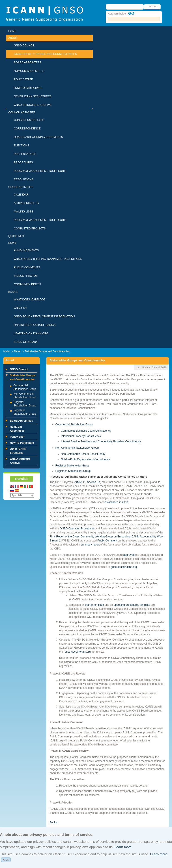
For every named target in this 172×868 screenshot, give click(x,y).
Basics (13, 292)
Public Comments (27, 267)
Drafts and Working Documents (38, 137)
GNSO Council (24, 46)
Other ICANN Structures (33, 96)
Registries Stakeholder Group (73, 471)
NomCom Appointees (29, 71)
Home (12, 31)
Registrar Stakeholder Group (72, 466)
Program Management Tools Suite (40, 171)
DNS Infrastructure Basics (35, 325)
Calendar (21, 195)
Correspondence (27, 129)
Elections (21, 146)
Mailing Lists (24, 212)
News (12, 243)
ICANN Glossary (26, 342)
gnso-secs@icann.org (124, 567)
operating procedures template (132, 605)
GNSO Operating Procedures (77, 529)
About (13, 38)
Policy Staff (23, 79)
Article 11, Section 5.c (87, 482)
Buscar (152, 6)
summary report (90, 545)
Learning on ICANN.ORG (31, 333)
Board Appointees (28, 62)
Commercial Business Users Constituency (86, 431)
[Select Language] (22, 495)
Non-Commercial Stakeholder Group (77, 448)
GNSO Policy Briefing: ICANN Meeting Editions (48, 259)
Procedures (23, 162)
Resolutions (24, 179)
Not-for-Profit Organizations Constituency (85, 459)
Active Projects (26, 203)
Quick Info (16, 236)
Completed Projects (30, 229)
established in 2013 (116, 502)
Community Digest (28, 284)
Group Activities (21, 187)
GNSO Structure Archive (33, 105)
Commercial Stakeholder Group (74, 425)
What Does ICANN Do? (30, 300)
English (54, 822)
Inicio (6, 351)
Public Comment (107, 541)
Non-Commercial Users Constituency (83, 454)
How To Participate (28, 88)
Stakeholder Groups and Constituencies (45, 54)
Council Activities (22, 112)
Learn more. (124, 847)
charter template (94, 605)
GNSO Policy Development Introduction (44, 316)
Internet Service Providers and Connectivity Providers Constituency (101, 441)
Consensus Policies (29, 120)
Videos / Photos (26, 276)
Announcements (26, 250)
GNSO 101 (20, 308)
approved (129, 555)
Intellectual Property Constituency (81, 436)
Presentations (25, 154)
